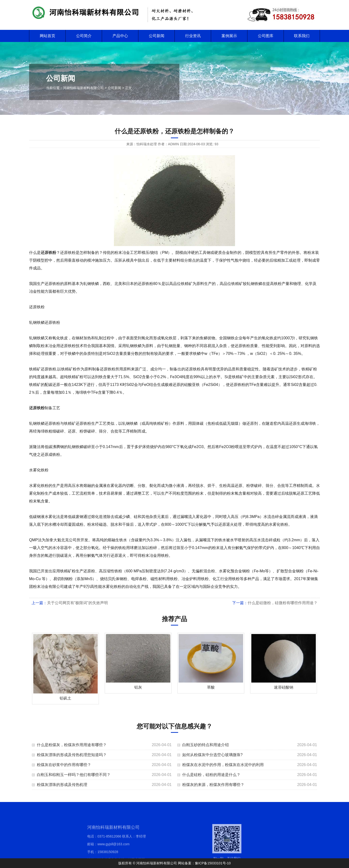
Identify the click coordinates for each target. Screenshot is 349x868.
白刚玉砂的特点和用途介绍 (206, 745)
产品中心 (120, 36)
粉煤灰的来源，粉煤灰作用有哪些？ (213, 785)
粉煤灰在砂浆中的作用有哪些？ (64, 765)
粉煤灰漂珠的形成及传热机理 (62, 785)
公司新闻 (157, 36)
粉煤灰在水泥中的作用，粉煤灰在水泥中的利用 (223, 765)
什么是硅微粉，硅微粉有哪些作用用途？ (283, 603)
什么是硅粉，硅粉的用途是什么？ (211, 775)
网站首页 (48, 36)
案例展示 (229, 36)
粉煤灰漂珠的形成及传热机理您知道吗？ (72, 755)
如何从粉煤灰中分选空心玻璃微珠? (212, 755)
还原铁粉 (48, 253)
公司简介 (84, 36)
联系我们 (302, 36)
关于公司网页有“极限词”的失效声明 (77, 603)
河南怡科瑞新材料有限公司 (83, 88)
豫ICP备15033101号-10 (213, 863)
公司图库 (266, 36)
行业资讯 (193, 36)
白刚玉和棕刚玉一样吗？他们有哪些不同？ (74, 775)
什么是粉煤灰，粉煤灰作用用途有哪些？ (72, 745)
